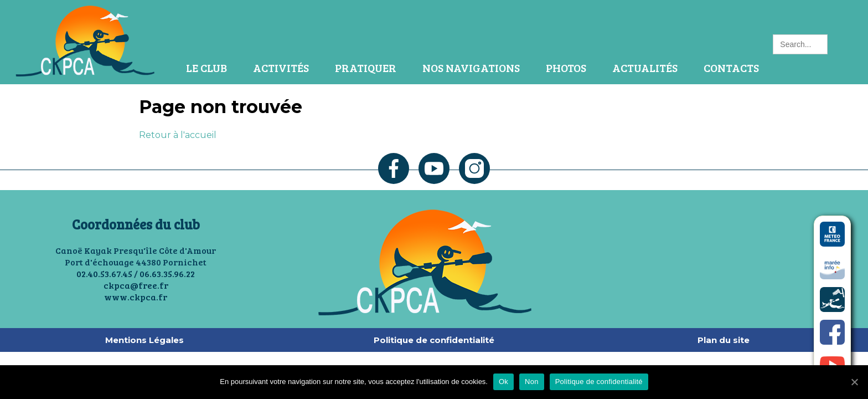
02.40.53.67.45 (104, 273)
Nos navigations (471, 68)
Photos (566, 68)
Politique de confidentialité (599, 382)
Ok (503, 382)
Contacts (731, 68)
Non (532, 382)
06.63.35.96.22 (167, 273)
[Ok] (854, 382)
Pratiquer (366, 68)
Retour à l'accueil (178, 135)
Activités (281, 68)
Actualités (645, 68)
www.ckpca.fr (136, 297)
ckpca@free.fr (136, 285)
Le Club (206, 68)
